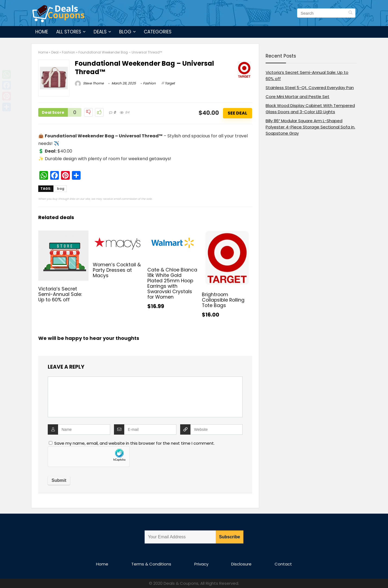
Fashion (69, 52)
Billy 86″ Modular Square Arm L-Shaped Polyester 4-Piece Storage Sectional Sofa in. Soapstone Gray (310, 127)
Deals (100, 32)
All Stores (69, 32)
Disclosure (241, 564)
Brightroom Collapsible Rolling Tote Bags (223, 300)
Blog (125, 32)
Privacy (201, 564)
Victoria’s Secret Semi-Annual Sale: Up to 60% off (60, 294)
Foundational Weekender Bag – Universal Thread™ (144, 68)
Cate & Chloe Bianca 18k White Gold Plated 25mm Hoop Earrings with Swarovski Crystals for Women (172, 283)
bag (61, 189)
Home (42, 32)
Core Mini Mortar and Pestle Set (298, 97)
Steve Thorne (89, 83)
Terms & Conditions (151, 564)
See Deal (237, 113)
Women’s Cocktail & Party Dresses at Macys (117, 270)
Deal (55, 52)
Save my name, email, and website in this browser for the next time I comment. (134, 443)
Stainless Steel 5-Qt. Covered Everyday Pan (310, 88)
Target (170, 83)
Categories (158, 32)
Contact (283, 564)
